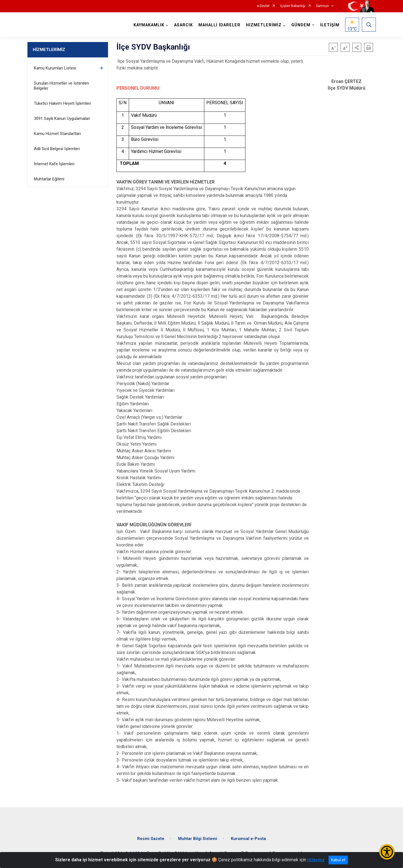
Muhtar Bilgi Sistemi (198, 839)
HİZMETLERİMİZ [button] (264, 25)
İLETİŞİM (330, 25)
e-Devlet (263, 6)
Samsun (322, 6)
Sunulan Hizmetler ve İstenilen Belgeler (61, 86)
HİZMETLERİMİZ (49, 50)
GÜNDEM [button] (301, 25)
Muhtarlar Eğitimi (49, 179)
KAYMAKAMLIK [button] (149, 25)
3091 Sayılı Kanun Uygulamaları (62, 118)
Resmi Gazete (151, 839)
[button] (357, 47)
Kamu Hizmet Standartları (57, 134)
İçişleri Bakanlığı (293, 6)
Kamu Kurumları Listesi (55, 68)
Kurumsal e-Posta (248, 839)
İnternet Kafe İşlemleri (54, 164)
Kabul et (338, 860)
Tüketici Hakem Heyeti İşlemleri (62, 103)
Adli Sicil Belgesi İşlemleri (57, 149)
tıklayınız (316, 860)
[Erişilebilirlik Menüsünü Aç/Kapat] (387, 852)
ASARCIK (183, 25)
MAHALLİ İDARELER (219, 25)
